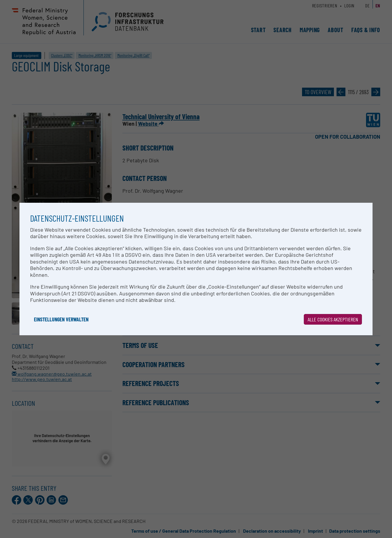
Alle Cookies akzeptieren (333, 319)
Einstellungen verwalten (61, 319)
